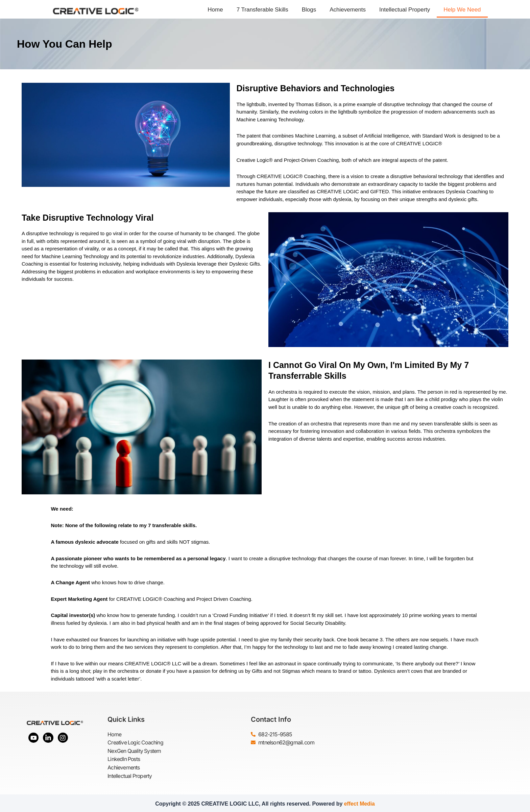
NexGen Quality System (135, 751)
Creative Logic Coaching (136, 742)
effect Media (359, 802)
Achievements (348, 10)
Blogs (309, 10)
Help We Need (462, 10)
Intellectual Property (405, 10)
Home (215, 10)
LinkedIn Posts (124, 759)
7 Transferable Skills (262, 10)
